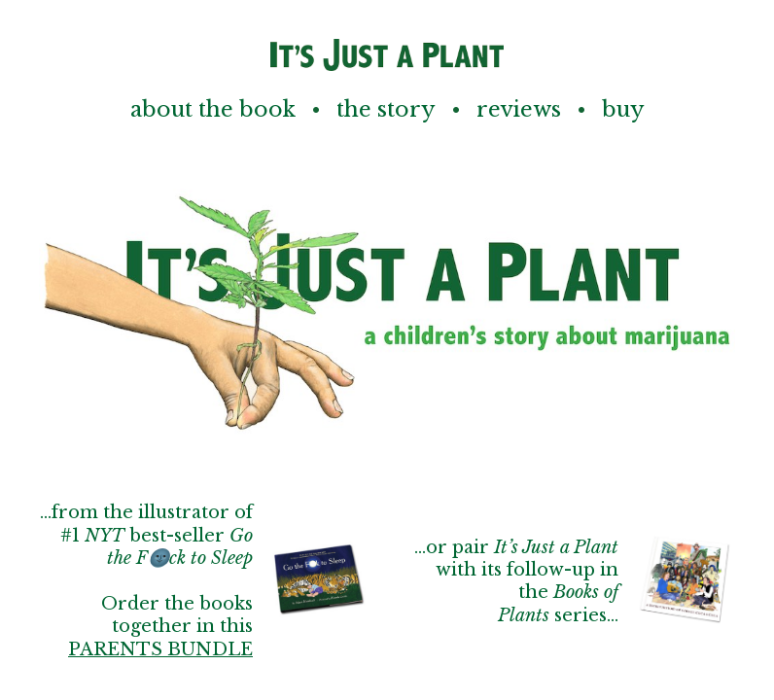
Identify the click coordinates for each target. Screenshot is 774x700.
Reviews (519, 109)
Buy (623, 109)
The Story (386, 109)
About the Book (213, 109)
